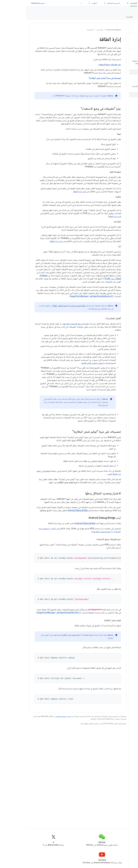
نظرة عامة (131, 17)
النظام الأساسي (129, 10)
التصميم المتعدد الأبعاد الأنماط (66, 363)
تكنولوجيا (103, 17)
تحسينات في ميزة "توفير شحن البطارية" (79, 78)
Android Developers (87, 30)
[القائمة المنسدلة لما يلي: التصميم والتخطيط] (78, 3)
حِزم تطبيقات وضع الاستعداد (84, 65)
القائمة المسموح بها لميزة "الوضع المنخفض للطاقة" (43, 306)
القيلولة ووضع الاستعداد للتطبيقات (49, 324)
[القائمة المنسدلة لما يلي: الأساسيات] (101, 3)
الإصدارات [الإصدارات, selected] (117, 17)
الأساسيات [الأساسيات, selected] (108, 3)
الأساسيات (73, 30)
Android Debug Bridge (51, 510)
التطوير (68, 3)
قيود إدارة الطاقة (53, 192)
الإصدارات (64, 30)
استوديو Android (12, 3)
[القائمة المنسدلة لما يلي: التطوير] (62, 3)
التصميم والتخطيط (87, 3)
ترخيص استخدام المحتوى (37, 716)
